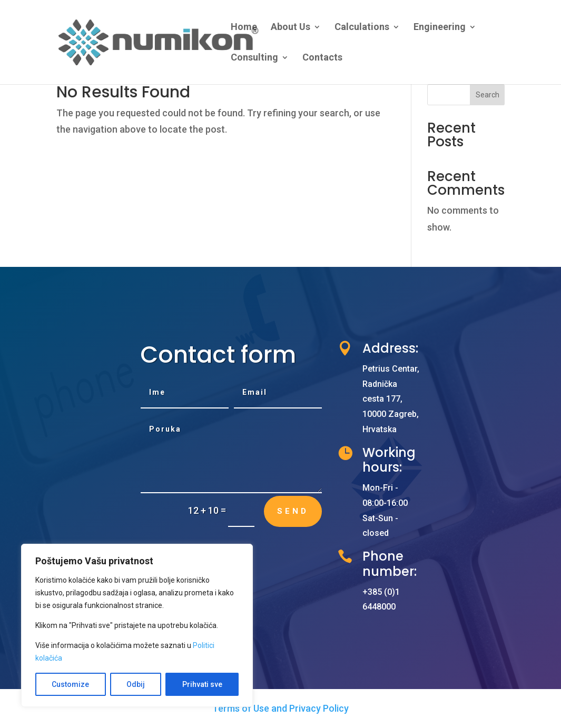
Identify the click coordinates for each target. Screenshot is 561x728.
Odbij (136, 684)
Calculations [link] (362, 28)
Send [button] (293, 511)
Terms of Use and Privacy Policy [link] (280, 708)
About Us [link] (291, 28)
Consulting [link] (254, 58)
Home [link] (244, 28)
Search (488, 95)
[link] (183, 41)
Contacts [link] (322, 58)
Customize (70, 684)
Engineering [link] (440, 28)
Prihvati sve (202, 684)
